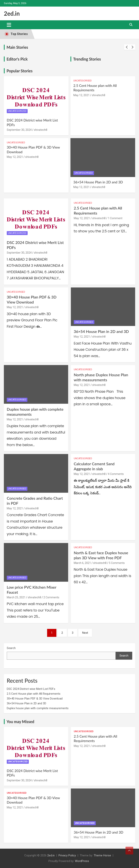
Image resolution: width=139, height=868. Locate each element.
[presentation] (127, 47)
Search (11, 648)
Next (85, 633)
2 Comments (51, 597)
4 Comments (116, 474)
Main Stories (17, 47)
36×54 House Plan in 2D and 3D (98, 182)
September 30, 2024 (19, 130)
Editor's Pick (17, 59)
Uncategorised (83, 81)
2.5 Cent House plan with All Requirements (34, 694)
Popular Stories (19, 71)
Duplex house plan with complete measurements (38, 708)
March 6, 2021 (82, 563)
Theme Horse (102, 855)
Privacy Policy (67, 855)
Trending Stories (87, 59)
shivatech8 (41, 130)
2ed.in (12, 13)
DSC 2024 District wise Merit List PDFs (31, 689)
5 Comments (117, 563)
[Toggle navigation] (9, 25)
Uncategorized (17, 111)
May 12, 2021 (81, 95)
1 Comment (115, 218)
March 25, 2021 (16, 597)
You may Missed (20, 722)
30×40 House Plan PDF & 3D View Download (35, 699)
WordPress (82, 861)
